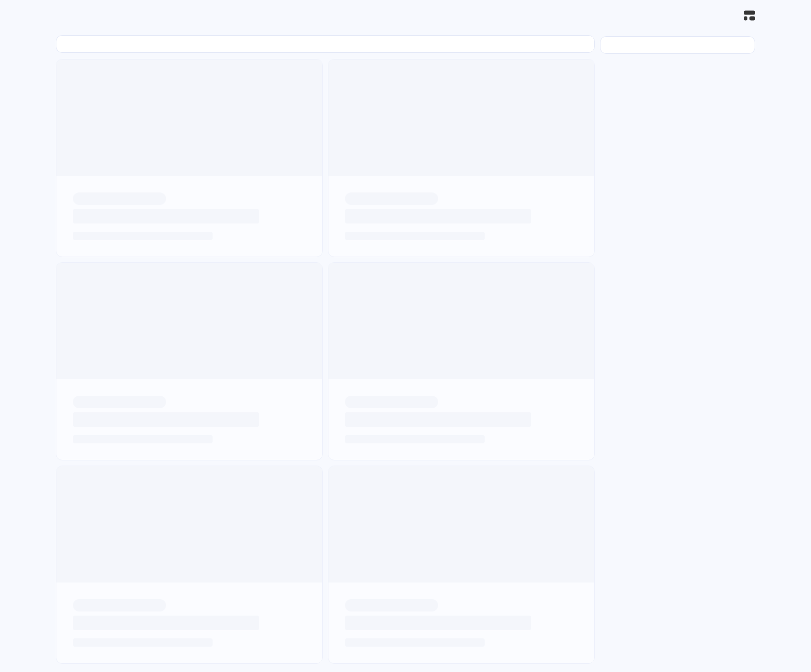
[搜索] (726, 16)
